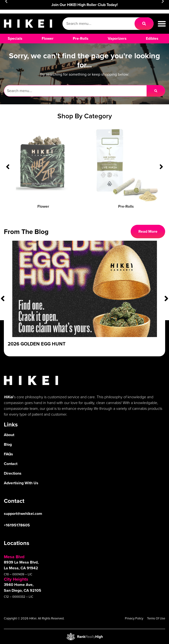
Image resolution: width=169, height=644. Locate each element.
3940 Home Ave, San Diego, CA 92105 (23, 588)
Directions (13, 473)
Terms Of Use (156, 618)
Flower (43, 206)
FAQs (8, 454)
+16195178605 (17, 525)
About (9, 435)
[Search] (144, 24)
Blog (8, 444)
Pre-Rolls (126, 206)
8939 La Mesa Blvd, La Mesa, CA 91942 (21, 565)
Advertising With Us (21, 483)
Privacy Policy (134, 618)
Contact (11, 464)
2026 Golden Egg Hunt (37, 344)
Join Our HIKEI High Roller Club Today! (84, 5)
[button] (162, 24)
